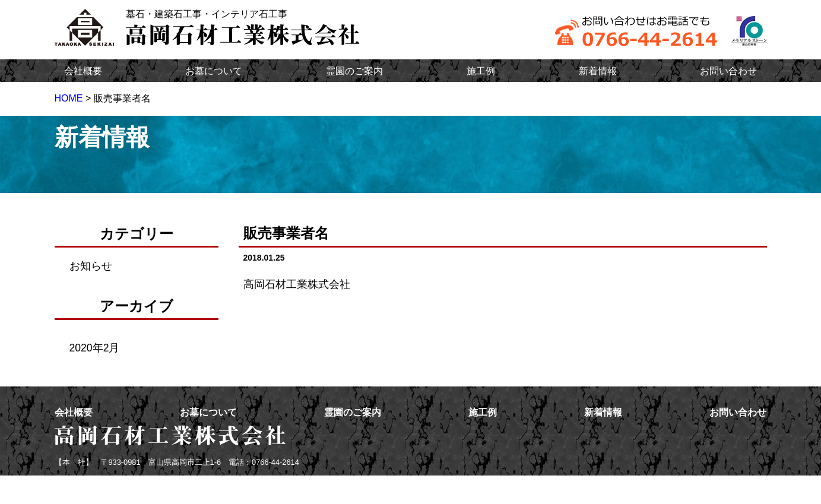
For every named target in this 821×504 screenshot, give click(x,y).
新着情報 (598, 71)
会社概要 (83, 71)
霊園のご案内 (354, 71)
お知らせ (91, 266)
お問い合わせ (728, 71)
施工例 (481, 71)
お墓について (214, 71)
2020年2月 (95, 348)
